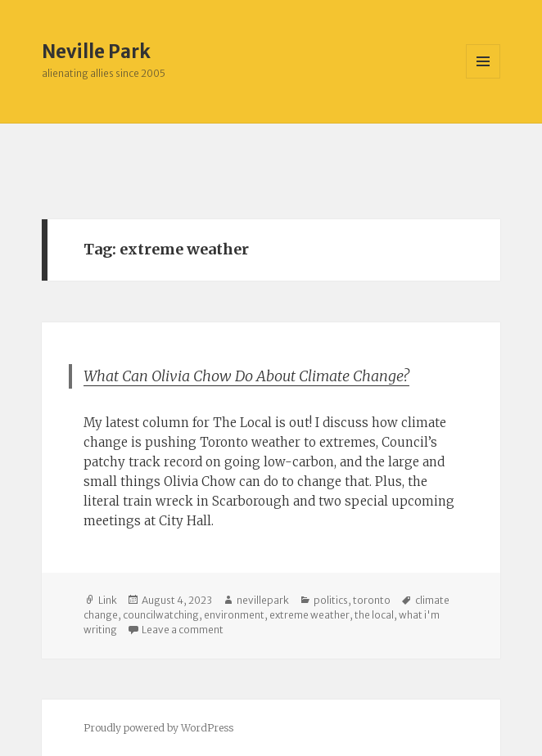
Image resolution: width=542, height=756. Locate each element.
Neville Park (96, 52)
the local (374, 615)
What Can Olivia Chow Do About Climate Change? (246, 376)
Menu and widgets (483, 78)
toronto (372, 600)
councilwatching (161, 615)
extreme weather (309, 615)
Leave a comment (183, 630)
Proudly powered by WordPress (158, 728)
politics (331, 600)
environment (234, 615)
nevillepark (263, 600)
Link (108, 600)
